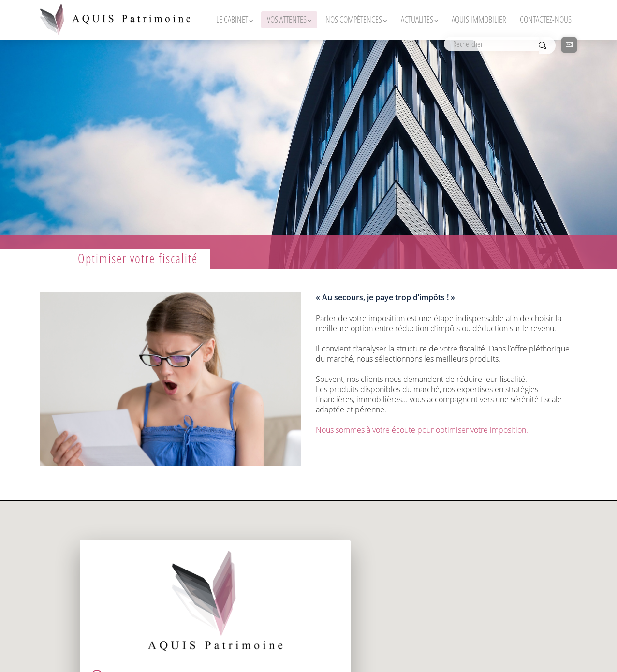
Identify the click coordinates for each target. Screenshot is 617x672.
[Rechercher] (491, 44)
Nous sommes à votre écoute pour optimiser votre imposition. (422, 430)
